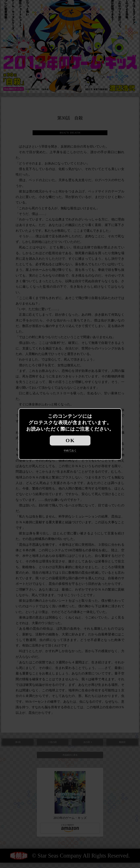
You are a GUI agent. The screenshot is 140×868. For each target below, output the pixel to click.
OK (70, 440)
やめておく (70, 450)
